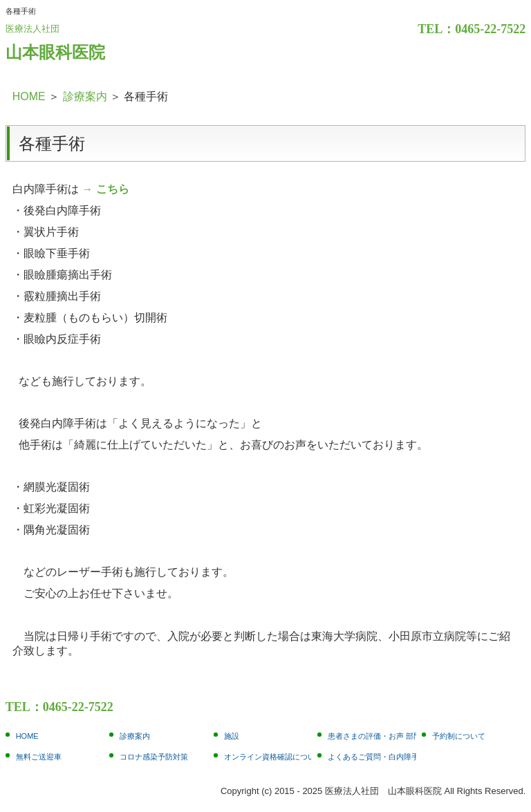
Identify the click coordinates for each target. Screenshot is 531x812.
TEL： (436, 29)
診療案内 (135, 736)
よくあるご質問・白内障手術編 (372, 757)
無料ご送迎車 (39, 757)
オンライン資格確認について (268, 757)
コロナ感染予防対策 (154, 757)
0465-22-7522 (490, 29)
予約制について (459, 736)
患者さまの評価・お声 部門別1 (372, 736)
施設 (232, 736)
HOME (27, 736)
